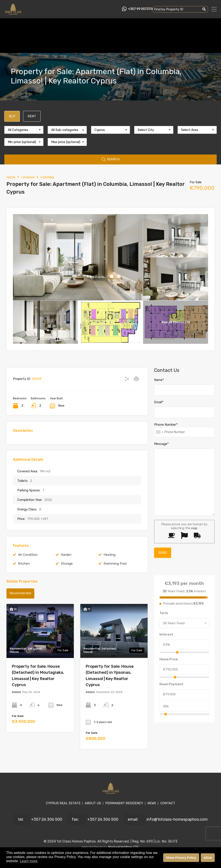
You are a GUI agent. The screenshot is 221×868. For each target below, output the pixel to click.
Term (164, 613)
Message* (161, 444)
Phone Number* (166, 425)
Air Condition (28, 555)
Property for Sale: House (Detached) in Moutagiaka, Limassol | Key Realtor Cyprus (38, 676)
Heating (110, 555)
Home (11, 177)
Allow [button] (208, 858)
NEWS (152, 803)
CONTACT (168, 803)
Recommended (20, 593)
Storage (67, 564)
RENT (32, 116)
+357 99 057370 (140, 9)
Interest (166, 634)
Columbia (47, 177)
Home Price (169, 659)
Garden (66, 555)
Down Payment (171, 684)
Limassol (28, 177)
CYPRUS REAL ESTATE (63, 803)
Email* (159, 402)
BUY (12, 116)
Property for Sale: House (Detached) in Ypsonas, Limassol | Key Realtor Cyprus (110, 676)
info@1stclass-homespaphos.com (177, 819)
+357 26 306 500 (47, 819)
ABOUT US (93, 803)
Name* (159, 380)
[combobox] (24, 130)
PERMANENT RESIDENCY (124, 803)
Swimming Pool (115, 564)
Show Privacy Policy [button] (181, 858)
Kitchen (24, 564)
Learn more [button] (29, 861)
